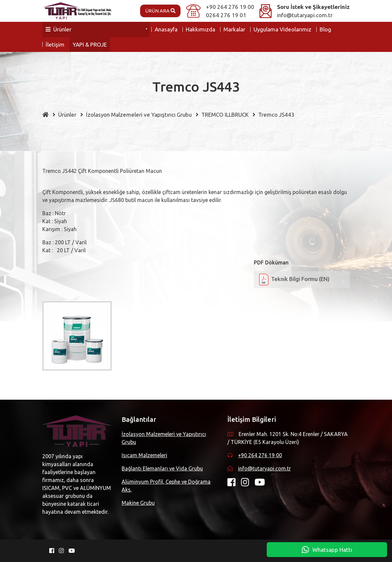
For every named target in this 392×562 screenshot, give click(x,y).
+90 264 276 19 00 (230, 7)
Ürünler (59, 29)
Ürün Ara (160, 11)
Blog (325, 29)
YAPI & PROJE (90, 44)
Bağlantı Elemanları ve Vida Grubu (162, 468)
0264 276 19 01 (226, 15)
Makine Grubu (138, 503)
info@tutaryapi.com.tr (305, 15)
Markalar (234, 29)
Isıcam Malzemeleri (144, 455)
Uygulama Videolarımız (282, 29)
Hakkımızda (200, 29)
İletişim (55, 44)
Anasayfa (166, 29)
